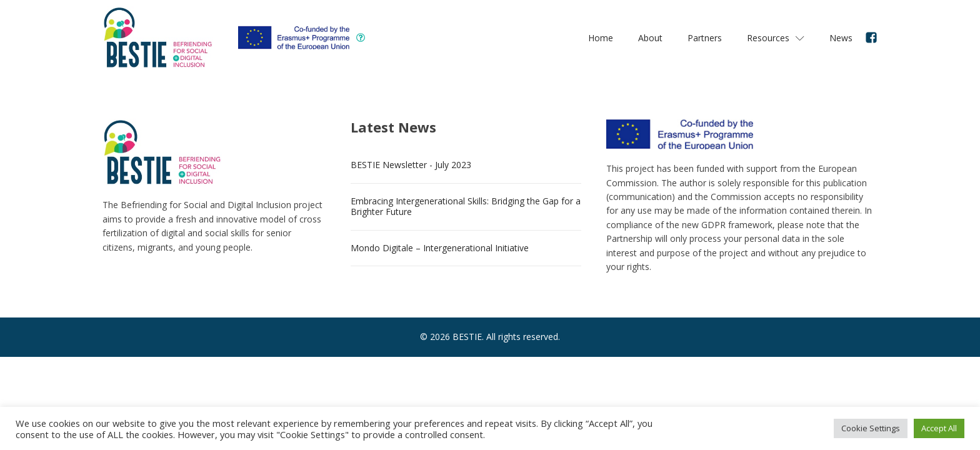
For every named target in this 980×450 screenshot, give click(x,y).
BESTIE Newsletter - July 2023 (411, 165)
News (841, 38)
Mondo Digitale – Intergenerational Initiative (440, 248)
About (650, 38)
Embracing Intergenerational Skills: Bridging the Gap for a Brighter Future (466, 206)
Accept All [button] (939, 428)
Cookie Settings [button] (871, 428)
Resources (776, 38)
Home (601, 38)
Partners (705, 38)
